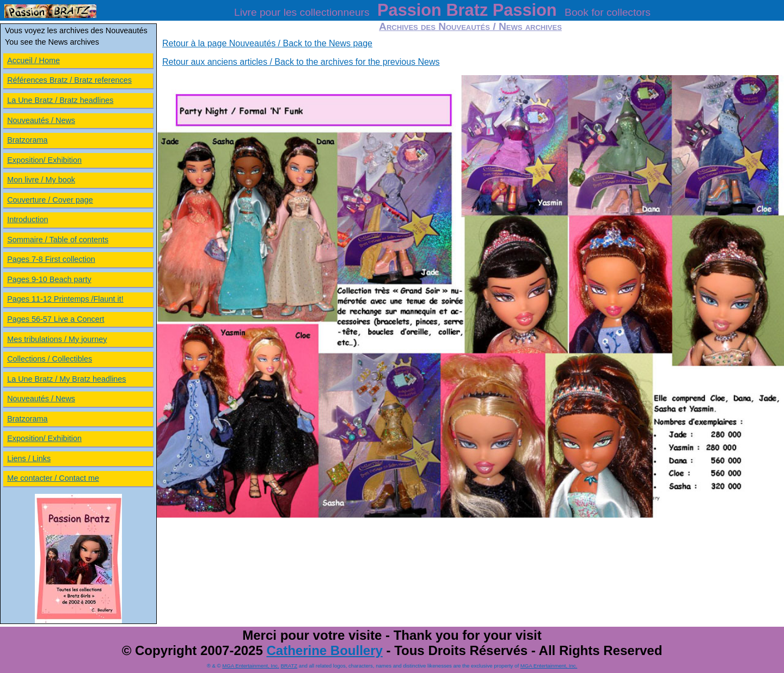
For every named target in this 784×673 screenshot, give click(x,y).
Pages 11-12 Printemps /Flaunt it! (65, 299)
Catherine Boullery (324, 650)
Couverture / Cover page (50, 200)
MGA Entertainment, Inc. (251, 666)
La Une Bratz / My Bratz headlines (66, 379)
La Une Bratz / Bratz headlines (60, 100)
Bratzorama (27, 140)
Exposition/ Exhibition (44, 160)
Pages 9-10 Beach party (49, 279)
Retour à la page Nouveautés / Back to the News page (267, 43)
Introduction (27, 219)
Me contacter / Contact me (53, 478)
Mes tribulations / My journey (57, 339)
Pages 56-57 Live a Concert (56, 319)
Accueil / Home (33, 60)
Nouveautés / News (41, 120)
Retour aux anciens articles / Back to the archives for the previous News (301, 62)
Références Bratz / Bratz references (69, 80)
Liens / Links (29, 458)
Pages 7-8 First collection (51, 259)
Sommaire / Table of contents (58, 240)
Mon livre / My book (41, 180)
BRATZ (289, 666)
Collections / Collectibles (50, 359)
